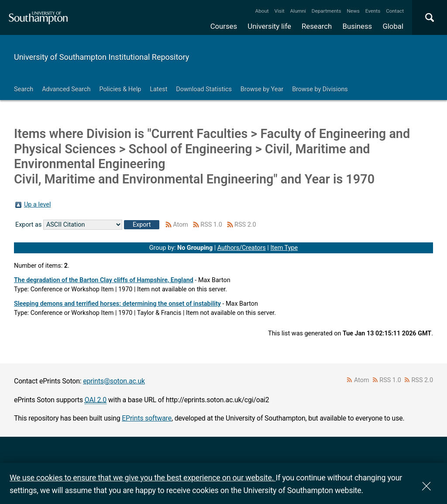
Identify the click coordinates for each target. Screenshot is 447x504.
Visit (280, 11)
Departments (327, 11)
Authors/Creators (242, 248)
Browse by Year (262, 89)
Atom (181, 225)
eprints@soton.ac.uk (114, 381)
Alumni (298, 11)
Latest (158, 89)
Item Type (284, 248)
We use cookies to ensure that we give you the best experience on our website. (143, 478)
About (262, 11)
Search (24, 89)
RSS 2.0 (245, 225)
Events (373, 11)
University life (269, 26)
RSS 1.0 (211, 225)
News (353, 11)
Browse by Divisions (320, 89)
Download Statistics (204, 89)
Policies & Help (120, 89)
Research (317, 26)
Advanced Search (66, 89)
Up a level (37, 205)
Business (358, 26)
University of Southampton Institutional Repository (101, 57)
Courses (224, 26)
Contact (395, 11)
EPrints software (147, 418)
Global (393, 26)
